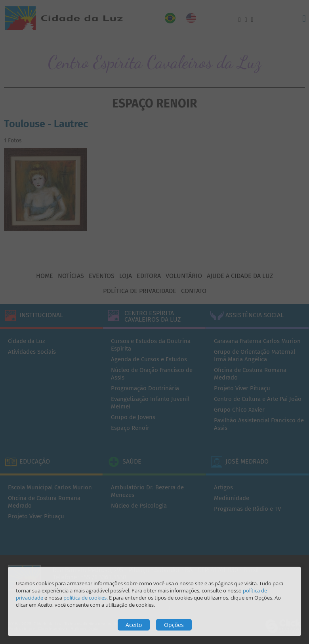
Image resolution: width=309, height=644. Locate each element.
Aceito (134, 625)
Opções (174, 625)
